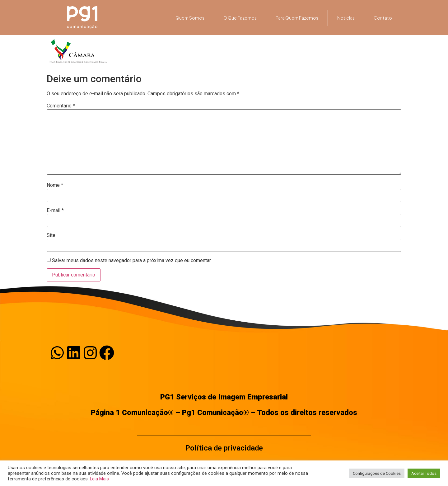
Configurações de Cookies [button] (377, 473)
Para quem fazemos (297, 18)
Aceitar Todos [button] (424, 473)
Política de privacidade (224, 448)
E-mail (55, 210)
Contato (383, 18)
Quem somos (190, 18)
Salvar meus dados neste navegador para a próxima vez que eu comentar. (132, 261)
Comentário (61, 106)
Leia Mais (99, 479)
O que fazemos (240, 18)
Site (51, 235)
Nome (55, 185)
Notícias (346, 18)
